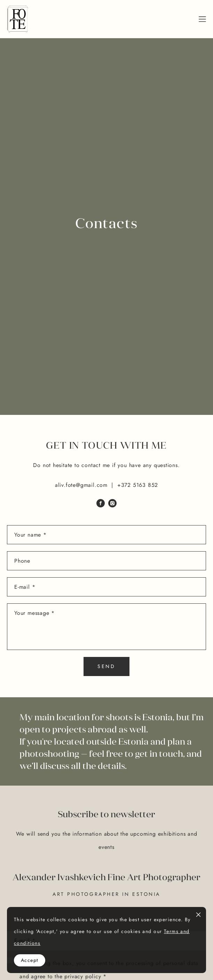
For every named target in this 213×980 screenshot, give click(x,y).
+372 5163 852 (138, 485)
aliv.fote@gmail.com (81, 485)
